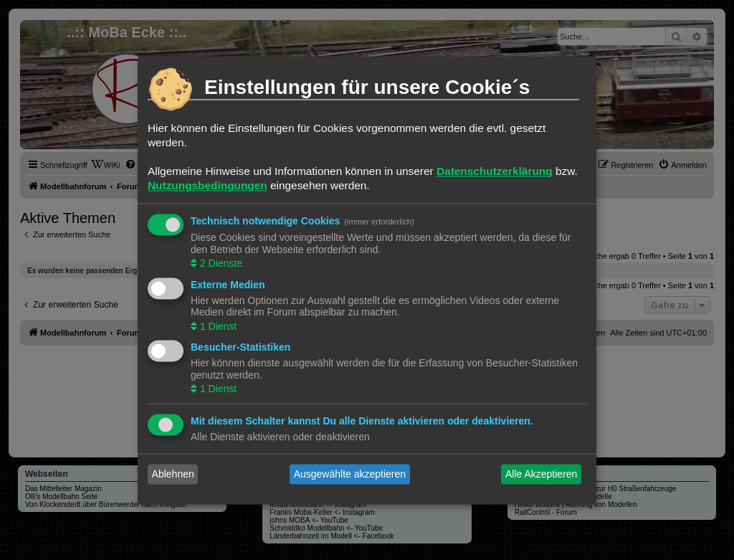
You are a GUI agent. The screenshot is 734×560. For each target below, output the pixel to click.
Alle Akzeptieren (541, 474)
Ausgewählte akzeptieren (350, 474)
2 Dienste (220, 264)
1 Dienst (217, 326)
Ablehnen (173, 474)
